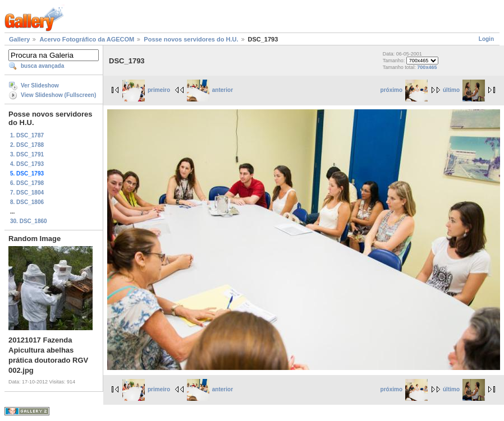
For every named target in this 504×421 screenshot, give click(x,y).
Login (486, 39)
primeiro (146, 90)
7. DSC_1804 (27, 193)
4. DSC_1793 (27, 164)
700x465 (427, 67)
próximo (404, 90)
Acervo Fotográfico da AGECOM (87, 39)
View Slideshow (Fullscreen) (58, 95)
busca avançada (42, 66)
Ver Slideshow (40, 85)
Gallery (19, 39)
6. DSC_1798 (27, 183)
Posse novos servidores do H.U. (191, 39)
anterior (210, 90)
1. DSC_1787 (27, 135)
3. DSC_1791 (27, 154)
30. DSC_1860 (29, 221)
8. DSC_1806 (27, 202)
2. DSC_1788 (27, 145)
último (464, 90)
